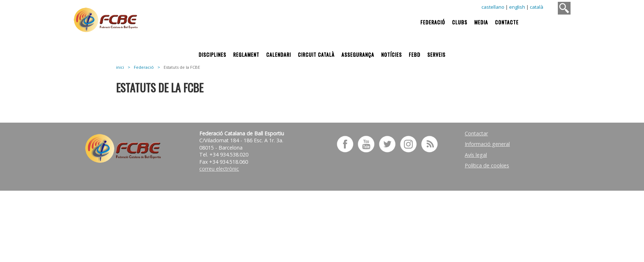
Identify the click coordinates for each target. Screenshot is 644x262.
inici (120, 67)
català (537, 7)
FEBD (415, 54)
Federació (433, 22)
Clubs (460, 22)
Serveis (436, 54)
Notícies (391, 54)
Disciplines (212, 54)
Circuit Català (316, 54)
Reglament (246, 54)
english (517, 7)
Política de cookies (487, 165)
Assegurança (358, 54)
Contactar (476, 133)
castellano (493, 7)
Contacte (507, 22)
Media (481, 22)
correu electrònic (219, 169)
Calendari (279, 54)
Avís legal (476, 155)
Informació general (487, 144)
